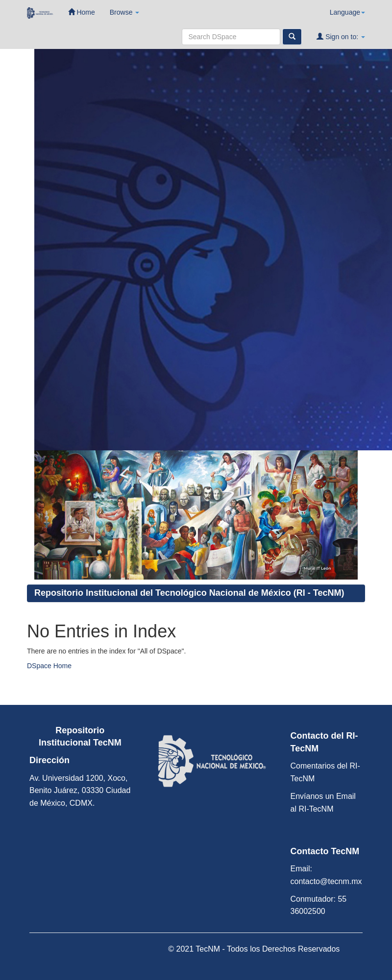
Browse (125, 12)
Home (82, 12)
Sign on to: (341, 36)
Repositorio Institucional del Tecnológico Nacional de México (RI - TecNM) (189, 593)
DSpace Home (49, 666)
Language (347, 12)
